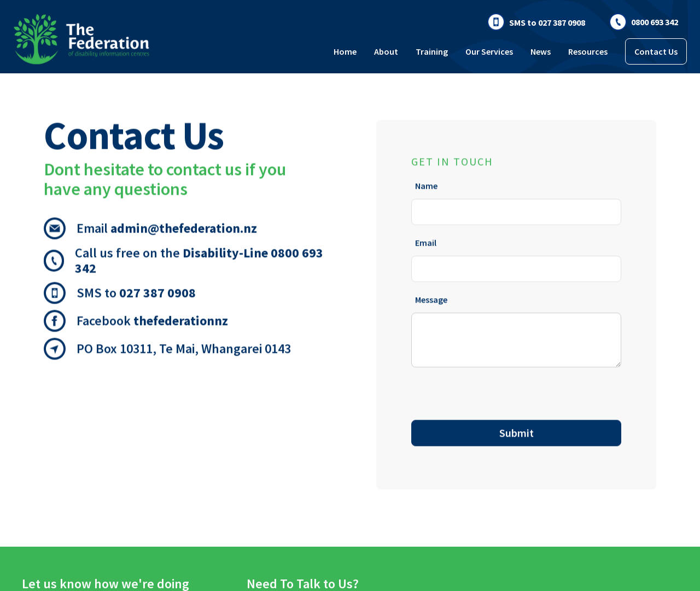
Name (426, 183)
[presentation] (494, 392)
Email (426, 240)
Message (431, 297)
